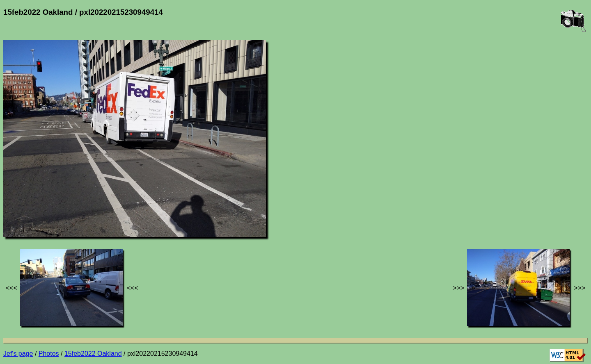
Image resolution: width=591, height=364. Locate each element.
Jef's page (18, 354)
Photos (49, 354)
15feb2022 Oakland (93, 354)
